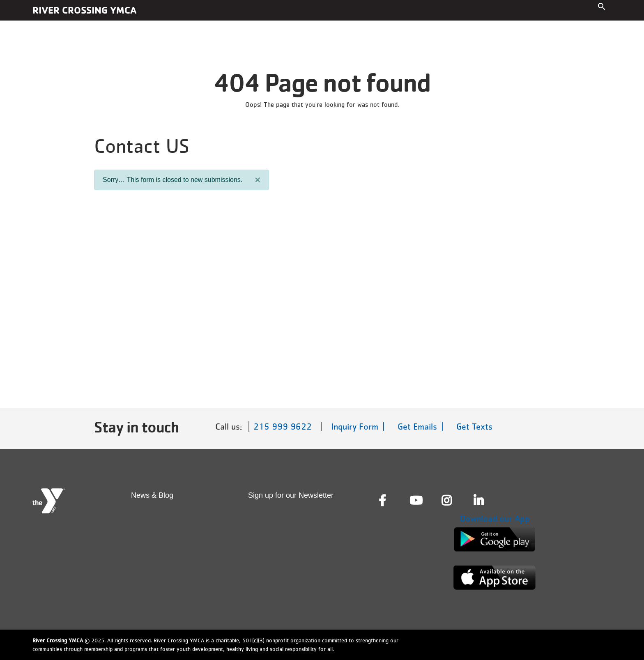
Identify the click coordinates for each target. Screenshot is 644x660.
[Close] (258, 180)
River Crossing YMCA (84, 10)
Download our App (495, 519)
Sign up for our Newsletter (291, 495)
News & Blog (152, 495)
